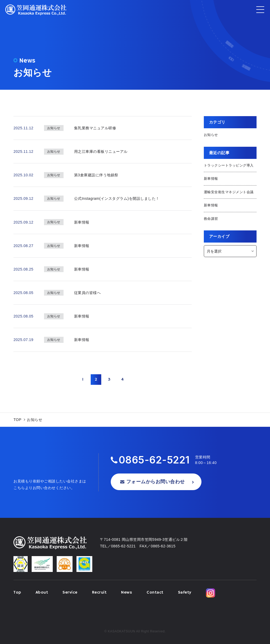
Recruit (99, 593)
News (127, 593)
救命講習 (211, 219)
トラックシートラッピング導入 (229, 165)
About (42, 593)
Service (70, 593)
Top (17, 593)
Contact (155, 593)
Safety (185, 593)
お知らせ (211, 135)
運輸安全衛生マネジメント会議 (229, 192)
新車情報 (211, 179)
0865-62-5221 (154, 460)
